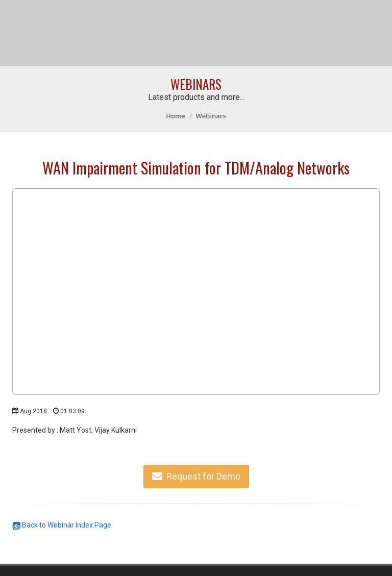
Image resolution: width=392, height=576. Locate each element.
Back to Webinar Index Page (62, 525)
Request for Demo (196, 476)
